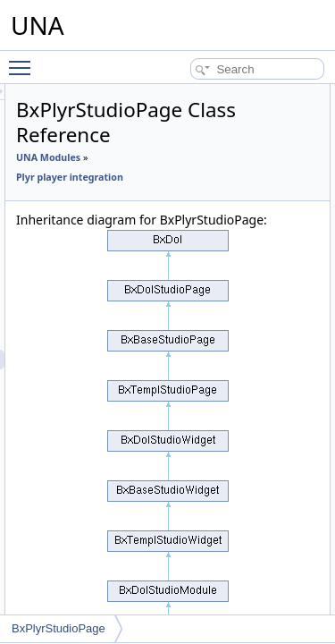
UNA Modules (149, 157)
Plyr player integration (171, 177)
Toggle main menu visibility (24, 60)
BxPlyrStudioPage (59, 628)
